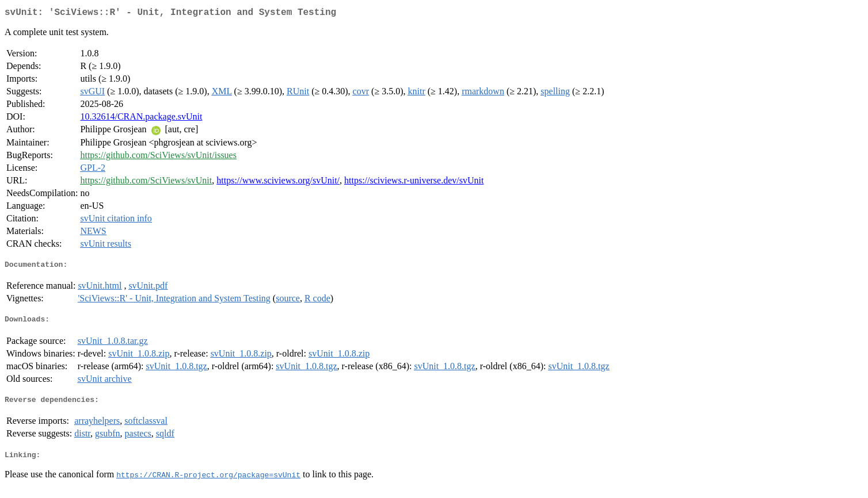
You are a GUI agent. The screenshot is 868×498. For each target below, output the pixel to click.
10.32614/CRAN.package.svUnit (141, 119)
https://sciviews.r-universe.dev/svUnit (414, 183)
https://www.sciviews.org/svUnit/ (278, 183)
